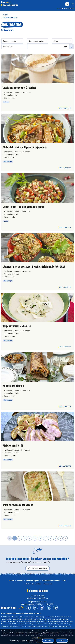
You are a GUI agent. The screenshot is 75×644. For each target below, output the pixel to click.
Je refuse (48, 641)
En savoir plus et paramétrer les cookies (24, 641)
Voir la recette (65, 108)
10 (60, 538)
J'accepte (62, 641)
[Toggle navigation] (73, 5)
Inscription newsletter (37, 568)
